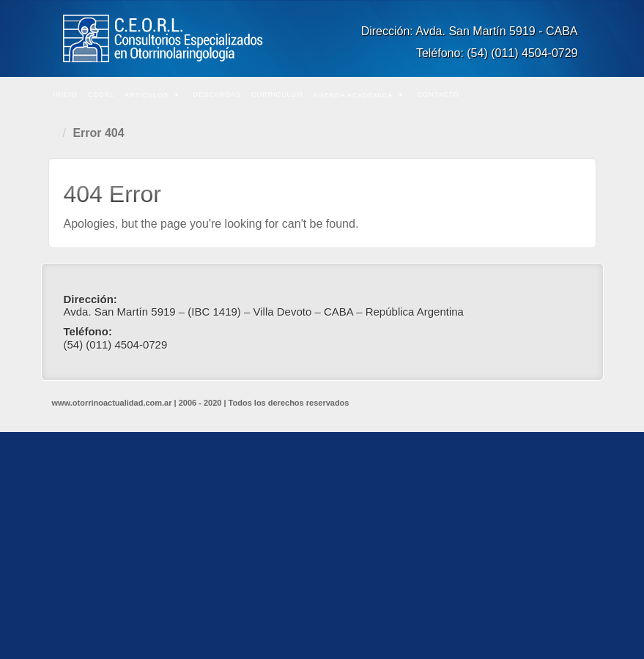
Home (56, 133)
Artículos (152, 95)
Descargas (217, 94)
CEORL (101, 94)
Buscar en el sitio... (583, 95)
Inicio (66, 94)
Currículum (277, 94)
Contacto (438, 94)
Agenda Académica (358, 95)
